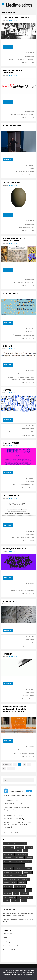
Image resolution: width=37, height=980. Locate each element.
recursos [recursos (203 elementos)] (8, 894)
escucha (23, 227)
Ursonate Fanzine (8, 954)
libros (28, 753)
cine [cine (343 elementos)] (25, 851)
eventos (24, 59)
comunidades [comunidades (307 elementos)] (9, 854)
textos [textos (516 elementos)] (7, 901)
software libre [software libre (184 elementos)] (10, 897)
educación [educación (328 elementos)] (8, 861)
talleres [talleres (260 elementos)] (28, 897)
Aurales (5, 938)
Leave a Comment (29, 62)
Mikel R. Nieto (13, 20)
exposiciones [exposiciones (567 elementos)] (9, 865)
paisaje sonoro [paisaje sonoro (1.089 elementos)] (10, 890)
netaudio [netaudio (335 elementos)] (22, 883)
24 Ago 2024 (18, 819)
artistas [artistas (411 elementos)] (29, 847)
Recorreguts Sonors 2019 (14, 548)
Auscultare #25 (9, 601)
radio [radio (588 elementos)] (29, 890)
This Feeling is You (11, 183)
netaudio (28, 379)
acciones (13, 59)
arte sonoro (19, 59)
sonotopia (7, 654)
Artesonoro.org (7, 934)
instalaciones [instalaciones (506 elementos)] (9, 876)
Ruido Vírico (8, 346)
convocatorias (21, 432)
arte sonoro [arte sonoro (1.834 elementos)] (9, 847)
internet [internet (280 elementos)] (25, 879)
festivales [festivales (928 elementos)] (20, 865)
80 (4, 769)
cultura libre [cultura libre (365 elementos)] (18, 858)
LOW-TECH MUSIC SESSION (16, 18)
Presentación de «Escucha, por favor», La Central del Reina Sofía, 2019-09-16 (15, 709)
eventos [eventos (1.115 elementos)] (28, 861)
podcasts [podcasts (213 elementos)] (21, 890)
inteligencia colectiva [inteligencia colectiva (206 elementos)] (12, 879)
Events (32, 169)
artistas (22, 377)
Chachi (18, 977)
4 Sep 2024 (16, 803)
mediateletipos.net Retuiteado (14, 800)
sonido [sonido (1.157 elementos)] (20, 897)
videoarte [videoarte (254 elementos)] (15, 901)
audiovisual (21, 590)
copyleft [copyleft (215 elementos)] (7, 858)
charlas (14, 114)
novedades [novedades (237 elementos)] (8, 886)
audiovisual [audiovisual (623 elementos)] (8, 851)
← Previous (7, 764)
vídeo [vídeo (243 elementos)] (24, 901)
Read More (8, 47)
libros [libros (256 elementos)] (7, 883)
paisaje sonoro (30, 335)
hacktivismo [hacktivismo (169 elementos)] (8, 872)
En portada (23, 374)
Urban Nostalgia (10, 293)
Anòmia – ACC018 (11, 443)
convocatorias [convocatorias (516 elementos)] (21, 854)
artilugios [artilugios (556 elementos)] (20, 847)
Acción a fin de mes (12, 125)
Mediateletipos (30, 56)
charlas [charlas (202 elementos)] (18, 851)
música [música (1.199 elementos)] (14, 883)
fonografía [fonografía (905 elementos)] (8, 869)
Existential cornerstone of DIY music (13, 915)
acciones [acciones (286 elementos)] (7, 844)
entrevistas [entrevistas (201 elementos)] (18, 861)
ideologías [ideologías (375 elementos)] (28, 872)
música (32, 227)
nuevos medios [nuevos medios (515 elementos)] (20, 886)
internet (18, 379)
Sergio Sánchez (8, 818)
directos (27, 282)
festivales (27, 537)
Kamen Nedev (13, 604)
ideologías (31, 114)
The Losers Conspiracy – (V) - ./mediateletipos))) (17, 913)
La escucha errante (11, 496)
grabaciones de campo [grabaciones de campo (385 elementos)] (23, 869)
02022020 (7, 390)
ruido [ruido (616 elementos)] (16, 894)
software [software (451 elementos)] (24, 894)
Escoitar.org (6, 942)
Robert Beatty (8, 803)
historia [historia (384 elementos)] (18, 872)
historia (14, 379)
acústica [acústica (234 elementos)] (17, 844)
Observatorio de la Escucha (11, 946)
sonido (32, 379)
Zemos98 (6, 958)
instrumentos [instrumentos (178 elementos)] (21, 876)
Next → (11, 769)
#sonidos (7, 827)
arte (17, 282)
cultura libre (20, 114)
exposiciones (30, 59)
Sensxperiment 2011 (9, 950)
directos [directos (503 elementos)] (29, 858)
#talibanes (24, 825)
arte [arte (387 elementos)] (24, 844)
